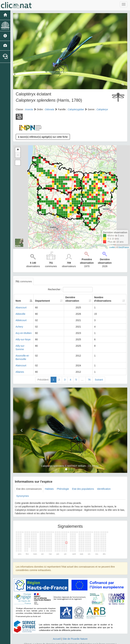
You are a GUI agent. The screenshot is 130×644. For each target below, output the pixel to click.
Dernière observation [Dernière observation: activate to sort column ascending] (75, 299)
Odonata (50, 109)
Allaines (20, 365)
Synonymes (23, 489)
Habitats (49, 482)
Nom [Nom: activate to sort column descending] (18, 301)
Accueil (57, 632)
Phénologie (63, 482)
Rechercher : (70, 290)
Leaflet (112, 247)
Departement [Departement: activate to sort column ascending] (54, 301)
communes (24, 281)
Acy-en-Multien (24, 333)
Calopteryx (102, 109)
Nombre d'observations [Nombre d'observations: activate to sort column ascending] (105, 299)
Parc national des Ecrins (99, 641)
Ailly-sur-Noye (23, 339)
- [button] (18, 155)
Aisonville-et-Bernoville (28, 352)
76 (89, 373)
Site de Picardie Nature (75, 632)
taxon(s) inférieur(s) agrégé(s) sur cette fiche (43, 137)
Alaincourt (21, 359)
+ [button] (18, 150)
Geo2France (124, 247)
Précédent (43, 373)
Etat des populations (83, 482)
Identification (104, 482)
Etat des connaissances (29, 482)
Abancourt (21, 308)
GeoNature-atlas (57, 641)
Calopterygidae (76, 109)
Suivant (99, 373)
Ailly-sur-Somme (24, 346)
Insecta (29, 109)
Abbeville (20, 314)
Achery (19, 327)
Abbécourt (21, 320)
